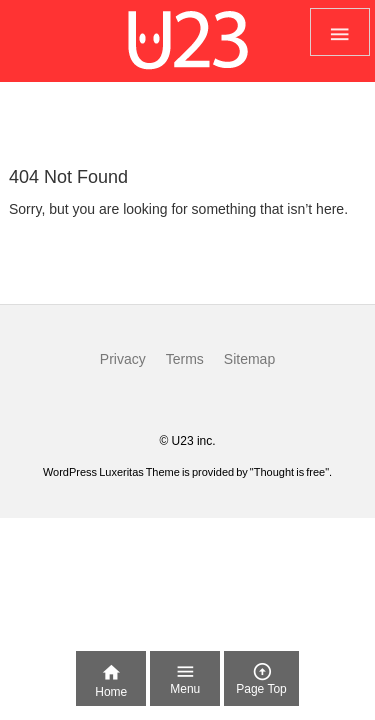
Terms (185, 359)
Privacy (123, 359)
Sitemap (249, 359)
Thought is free (289, 472)
